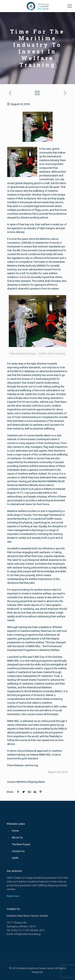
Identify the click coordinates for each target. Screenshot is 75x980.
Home (15, 831)
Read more (13, 896)
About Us (17, 837)
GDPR (15, 858)
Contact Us (18, 851)
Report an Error (58, 772)
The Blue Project (21, 844)
